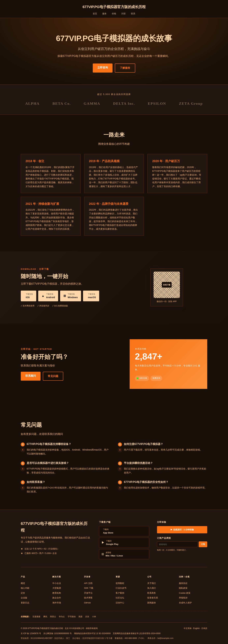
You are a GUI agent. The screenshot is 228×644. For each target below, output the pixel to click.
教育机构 (57, 593)
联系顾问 (31, 376)
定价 (23, 593)
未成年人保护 (185, 603)
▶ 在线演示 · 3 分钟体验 (182, 530)
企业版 (24, 598)
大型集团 (57, 588)
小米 (94, 617)
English (196, 628)
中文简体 (188, 628)
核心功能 (25, 588)
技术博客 (88, 598)
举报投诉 (183, 598)
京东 (87, 617)
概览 (23, 583)
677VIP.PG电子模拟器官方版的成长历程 (114, 7)
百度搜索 (36, 617)
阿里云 (53, 617)
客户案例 (120, 593)
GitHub (87, 603)
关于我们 (152, 583)
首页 (95, 14)
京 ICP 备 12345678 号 (31, 633)
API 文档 (88, 583)
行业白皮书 (121, 588)
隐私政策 (183, 588)
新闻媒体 (152, 603)
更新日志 (25, 603)
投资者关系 (153, 598)
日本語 (204, 628)
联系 (133, 14)
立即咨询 (103, 68)
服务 (104, 14)
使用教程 (120, 583)
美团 (80, 617)
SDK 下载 (89, 588)
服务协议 (183, 583)
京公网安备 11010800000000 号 (57, 633)
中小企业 (57, 583)
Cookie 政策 (185, 593)
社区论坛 (120, 598)
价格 (114, 14)
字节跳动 (72, 617)
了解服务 (125, 68)
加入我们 (152, 588)
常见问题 (53, 376)
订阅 (203, 544)
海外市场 (57, 603)
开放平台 (88, 593)
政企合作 (57, 598)
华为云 (62, 617)
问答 (124, 14)
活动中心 (120, 603)
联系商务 (152, 593)
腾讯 (45, 617)
